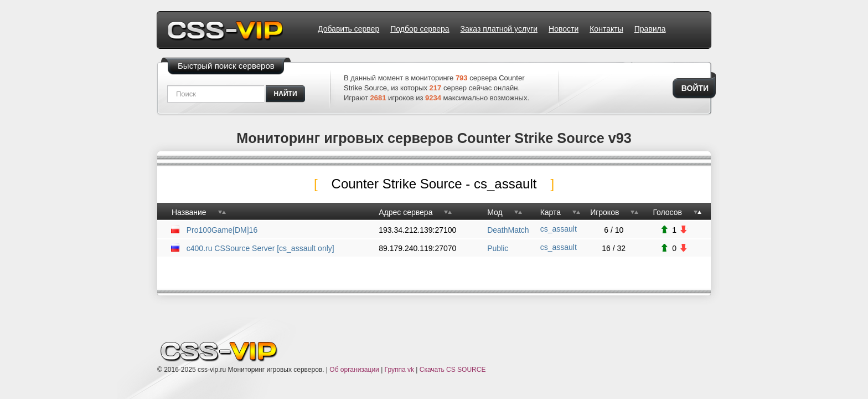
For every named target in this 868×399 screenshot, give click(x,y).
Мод (495, 212)
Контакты (606, 29)
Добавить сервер (348, 29)
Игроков (604, 212)
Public (498, 248)
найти (286, 94)
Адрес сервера (405, 212)
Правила (650, 29)
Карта (551, 212)
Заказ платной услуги (499, 29)
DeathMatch (508, 230)
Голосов (667, 212)
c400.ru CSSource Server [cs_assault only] (260, 248)
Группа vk (399, 370)
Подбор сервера (420, 29)
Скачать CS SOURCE (453, 370)
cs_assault (559, 229)
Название (189, 212)
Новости (564, 29)
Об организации (354, 370)
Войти (695, 88)
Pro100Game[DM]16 (222, 230)
